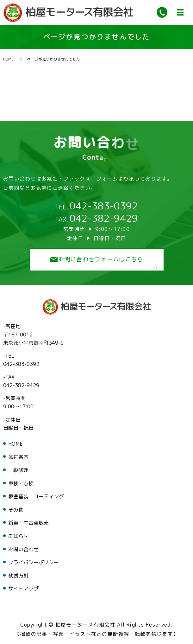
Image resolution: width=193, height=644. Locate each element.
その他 (16, 510)
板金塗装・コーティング (36, 497)
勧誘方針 (18, 576)
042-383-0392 (104, 206)
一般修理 (18, 470)
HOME (8, 59)
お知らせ (18, 536)
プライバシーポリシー (34, 563)
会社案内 (18, 457)
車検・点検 (21, 484)
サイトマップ (23, 589)
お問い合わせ (23, 550)
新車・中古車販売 (28, 523)
